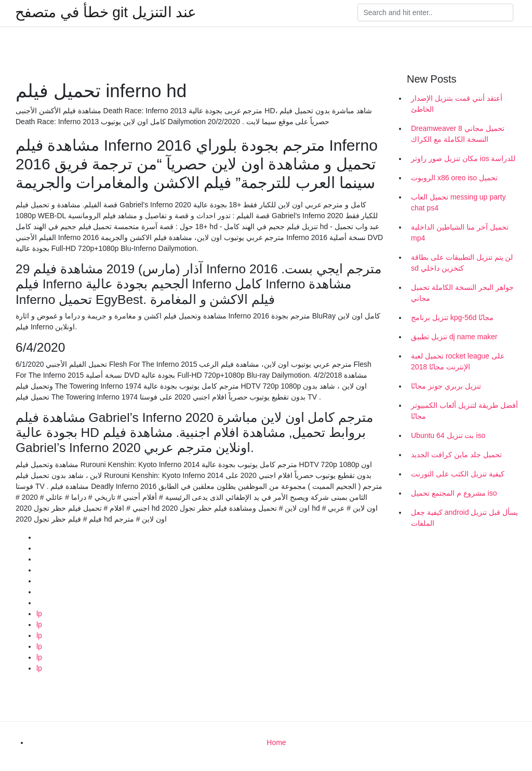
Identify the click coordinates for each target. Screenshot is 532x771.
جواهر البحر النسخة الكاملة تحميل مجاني (462, 293)
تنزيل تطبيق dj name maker (454, 337)
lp (39, 614)
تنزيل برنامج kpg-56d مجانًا (452, 317)
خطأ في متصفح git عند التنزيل (106, 12)
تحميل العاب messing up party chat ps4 (458, 202)
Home (276, 742)
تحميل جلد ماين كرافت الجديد (456, 455)
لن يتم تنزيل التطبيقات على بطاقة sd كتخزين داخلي (462, 263)
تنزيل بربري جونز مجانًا (446, 386)
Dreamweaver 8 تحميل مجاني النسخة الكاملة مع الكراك (458, 134)
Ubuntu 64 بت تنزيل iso (448, 435)
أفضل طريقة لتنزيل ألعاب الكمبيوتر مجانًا (464, 411)
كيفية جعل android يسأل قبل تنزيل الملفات (464, 518)
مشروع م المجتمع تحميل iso (454, 493)
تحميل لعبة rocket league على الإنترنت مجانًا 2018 (458, 361)
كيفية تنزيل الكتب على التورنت (458, 474)
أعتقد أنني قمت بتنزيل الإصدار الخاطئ (457, 104)
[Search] (435, 12)
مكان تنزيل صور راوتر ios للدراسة (463, 158)
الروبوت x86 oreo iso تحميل (454, 178)
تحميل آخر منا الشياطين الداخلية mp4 (460, 232)
